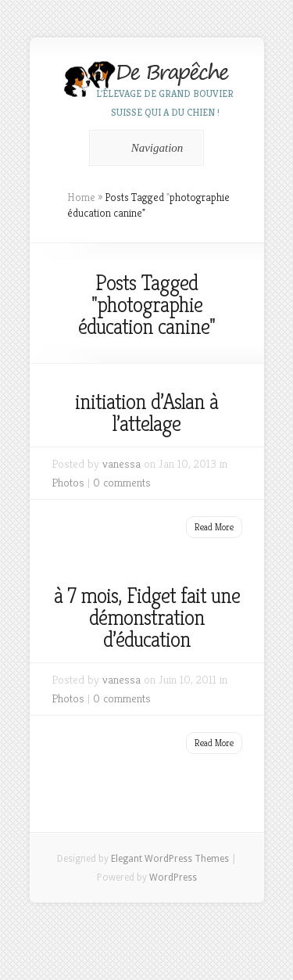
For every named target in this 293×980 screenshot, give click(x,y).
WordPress (173, 878)
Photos (68, 482)
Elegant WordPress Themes (170, 859)
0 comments (122, 482)
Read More (214, 527)
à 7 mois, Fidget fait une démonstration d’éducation (147, 617)
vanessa (121, 463)
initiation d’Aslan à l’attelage (146, 413)
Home (81, 197)
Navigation (144, 148)
